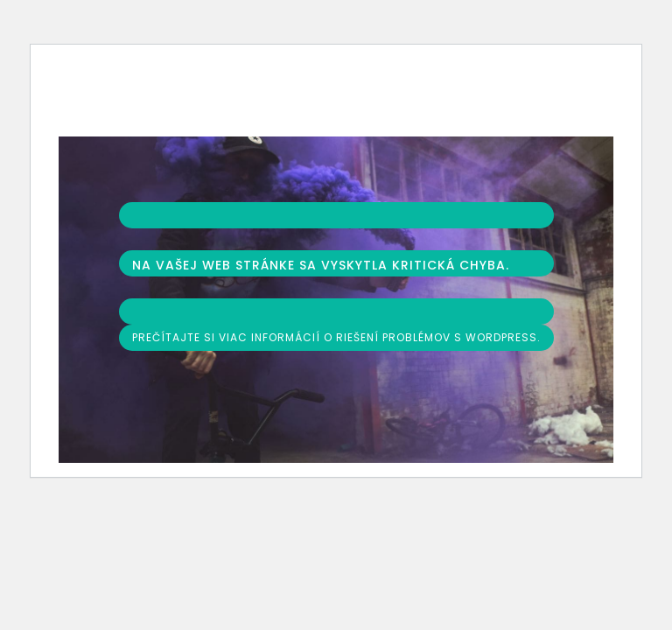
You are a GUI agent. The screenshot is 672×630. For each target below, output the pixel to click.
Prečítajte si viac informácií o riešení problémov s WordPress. (336, 337)
